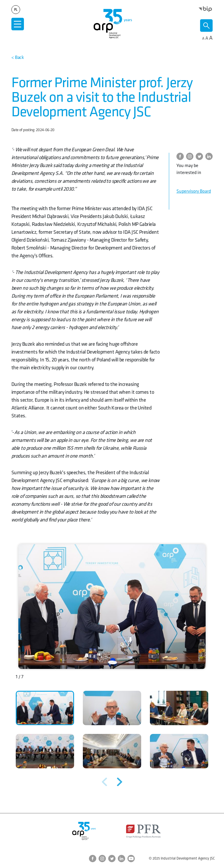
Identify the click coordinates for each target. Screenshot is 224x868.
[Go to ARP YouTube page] (131, 859)
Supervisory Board (194, 191)
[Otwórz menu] (18, 24)
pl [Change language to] (16, 10)
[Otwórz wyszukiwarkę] (206, 26)
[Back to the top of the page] (17, 58)
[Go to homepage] (112, 24)
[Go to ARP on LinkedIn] (210, 156)
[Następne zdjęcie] (120, 782)
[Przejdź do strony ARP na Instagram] (191, 156)
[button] (45, 708)
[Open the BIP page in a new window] (205, 9)
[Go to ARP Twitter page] (201, 156)
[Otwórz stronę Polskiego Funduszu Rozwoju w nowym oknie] (143, 831)
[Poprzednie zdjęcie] (104, 782)
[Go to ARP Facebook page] (181, 156)
